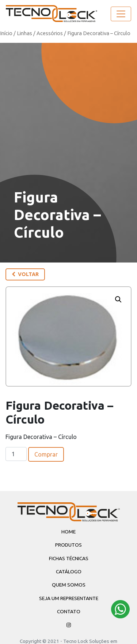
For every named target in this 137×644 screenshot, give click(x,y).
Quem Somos (69, 585)
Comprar (46, 454)
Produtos (68, 545)
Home (68, 532)
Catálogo (69, 572)
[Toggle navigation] (121, 14)
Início (6, 33)
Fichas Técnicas (69, 558)
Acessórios (50, 33)
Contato (69, 611)
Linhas (24, 33)
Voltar (25, 274)
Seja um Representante (69, 598)
